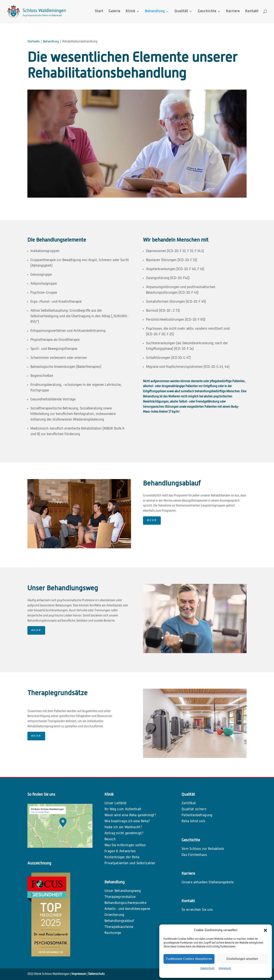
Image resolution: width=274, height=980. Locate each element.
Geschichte (207, 11)
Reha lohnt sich (194, 821)
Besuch (110, 839)
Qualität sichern (194, 809)
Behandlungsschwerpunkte (125, 903)
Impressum (225, 968)
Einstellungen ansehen (242, 959)
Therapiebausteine (119, 927)
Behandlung (155, 11)
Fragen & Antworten (120, 851)
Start (99, 11)
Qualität (181, 11)
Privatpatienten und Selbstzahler (130, 863)
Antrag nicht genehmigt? (124, 833)
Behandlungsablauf (119, 921)
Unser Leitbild (115, 803)
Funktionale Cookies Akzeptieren (189, 959)
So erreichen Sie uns (197, 910)
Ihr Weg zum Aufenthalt (123, 809)
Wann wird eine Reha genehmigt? (130, 815)
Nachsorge (113, 933)
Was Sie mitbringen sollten (125, 845)
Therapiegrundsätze (120, 897)
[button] (265, 930)
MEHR (152, 520)
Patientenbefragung (197, 815)
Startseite (34, 42)
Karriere (233, 11)
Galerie (114, 11)
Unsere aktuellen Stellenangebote (208, 882)
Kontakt (252, 11)
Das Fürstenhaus (194, 855)
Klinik (130, 11)
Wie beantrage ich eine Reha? (127, 821)
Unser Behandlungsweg (123, 891)
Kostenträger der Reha (122, 857)
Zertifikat (189, 803)
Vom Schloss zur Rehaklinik (203, 849)
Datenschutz (207, 968)
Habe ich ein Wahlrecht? (123, 827)
